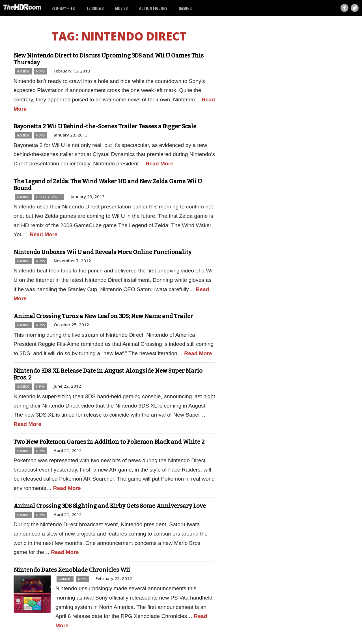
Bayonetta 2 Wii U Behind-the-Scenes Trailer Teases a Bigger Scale (105, 126)
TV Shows (95, 8)
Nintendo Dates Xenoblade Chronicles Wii (72, 570)
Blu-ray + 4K (63, 8)
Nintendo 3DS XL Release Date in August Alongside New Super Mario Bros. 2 (108, 374)
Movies (121, 8)
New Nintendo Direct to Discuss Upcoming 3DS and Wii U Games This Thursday (109, 59)
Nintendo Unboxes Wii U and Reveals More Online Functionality (103, 252)
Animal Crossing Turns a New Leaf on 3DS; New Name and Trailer (103, 316)
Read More (160, 164)
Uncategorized (49, 197)
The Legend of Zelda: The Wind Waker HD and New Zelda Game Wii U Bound (108, 185)
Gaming (185, 8)
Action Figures (153, 8)
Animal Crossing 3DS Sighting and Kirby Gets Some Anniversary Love (110, 506)
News (40, 71)
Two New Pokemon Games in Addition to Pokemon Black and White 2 (109, 442)
